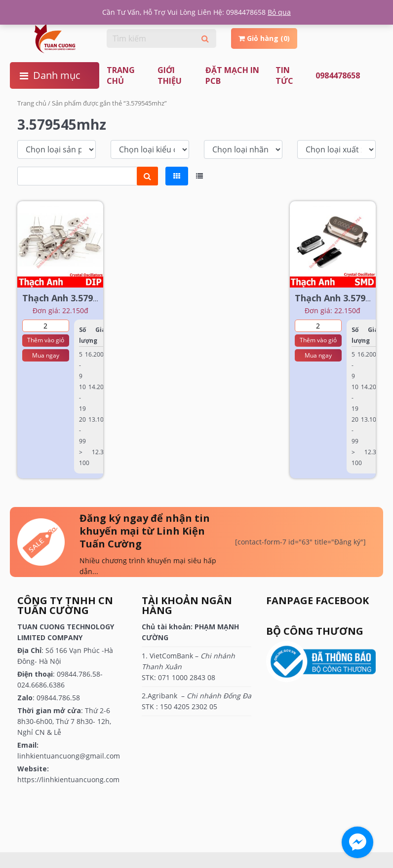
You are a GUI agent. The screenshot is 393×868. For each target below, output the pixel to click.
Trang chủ (121, 75)
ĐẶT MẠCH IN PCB (232, 75)
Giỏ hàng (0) (264, 38)
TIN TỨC (284, 75)
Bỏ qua (279, 12)
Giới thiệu (170, 75)
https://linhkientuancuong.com (68, 779)
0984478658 (338, 75)
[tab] (177, 176)
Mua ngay (46, 355)
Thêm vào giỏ (46, 340)
